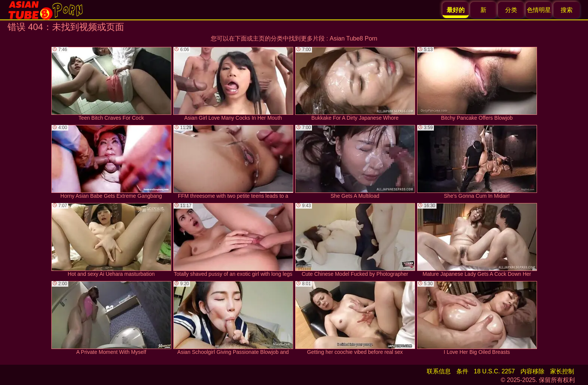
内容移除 (532, 371)
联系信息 (439, 371)
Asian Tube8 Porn (353, 38)
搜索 (567, 10)
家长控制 (562, 371)
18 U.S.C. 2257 (494, 371)
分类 (511, 10)
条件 (462, 371)
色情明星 (539, 10)
